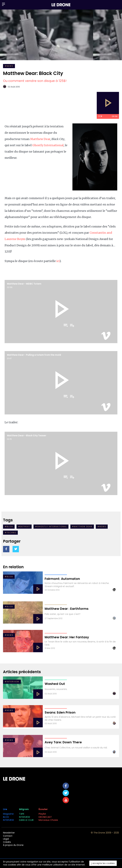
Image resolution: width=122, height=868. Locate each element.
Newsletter (9, 833)
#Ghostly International (51, 527)
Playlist (42, 814)
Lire (5, 809)
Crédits (7, 842)
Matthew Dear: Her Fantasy (67, 637)
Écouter (43, 809)
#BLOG (9, 577)
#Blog (9, 527)
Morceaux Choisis (49, 820)
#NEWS (9, 66)
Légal (6, 839)
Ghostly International (48, 145)
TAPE (22, 814)
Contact (8, 836)
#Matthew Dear (82, 527)
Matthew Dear (40, 139)
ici (58, 261)
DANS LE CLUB (26, 820)
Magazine (8, 814)
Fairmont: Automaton (62, 579)
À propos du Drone (13, 845)
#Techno (10, 533)
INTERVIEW (8, 820)
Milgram (24, 809)
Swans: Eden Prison (60, 712)
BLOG (6, 817)
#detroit (24, 527)
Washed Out (55, 684)
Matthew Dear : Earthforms (67, 609)
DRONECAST (45, 817)
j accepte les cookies (103, 863)
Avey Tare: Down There (63, 742)
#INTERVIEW (12, 682)
